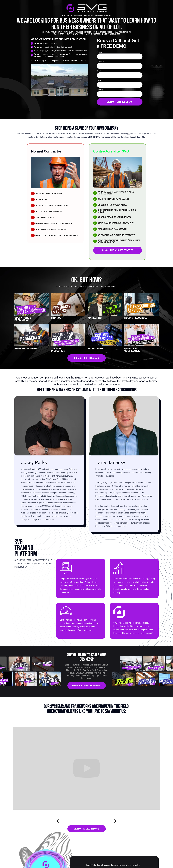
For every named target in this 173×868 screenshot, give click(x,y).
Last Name (101, 61)
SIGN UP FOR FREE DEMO (87, 358)
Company (100, 90)
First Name (101, 52)
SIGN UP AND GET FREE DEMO (87, 685)
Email (99, 71)
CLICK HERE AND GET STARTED (118, 250)
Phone (99, 80)
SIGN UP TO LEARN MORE (87, 829)
